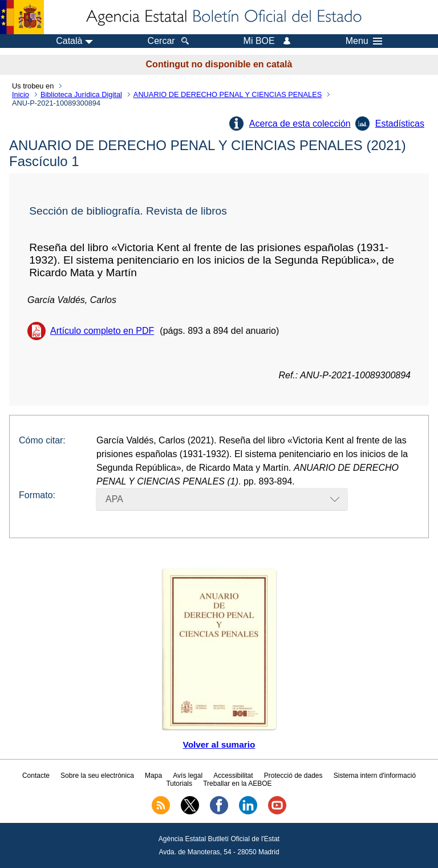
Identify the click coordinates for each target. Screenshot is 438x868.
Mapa (153, 776)
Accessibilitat (233, 776)
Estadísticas (400, 124)
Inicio (21, 94)
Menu (364, 41)
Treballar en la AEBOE (237, 784)
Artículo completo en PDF (102, 331)
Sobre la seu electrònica (97, 776)
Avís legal (188, 776)
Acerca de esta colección (300, 124)
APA (114, 499)
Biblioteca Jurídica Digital (81, 94)
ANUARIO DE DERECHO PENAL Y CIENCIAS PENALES (228, 94)
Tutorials (179, 784)
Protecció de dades (293, 776)
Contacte (36, 776)
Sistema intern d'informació (375, 776)
